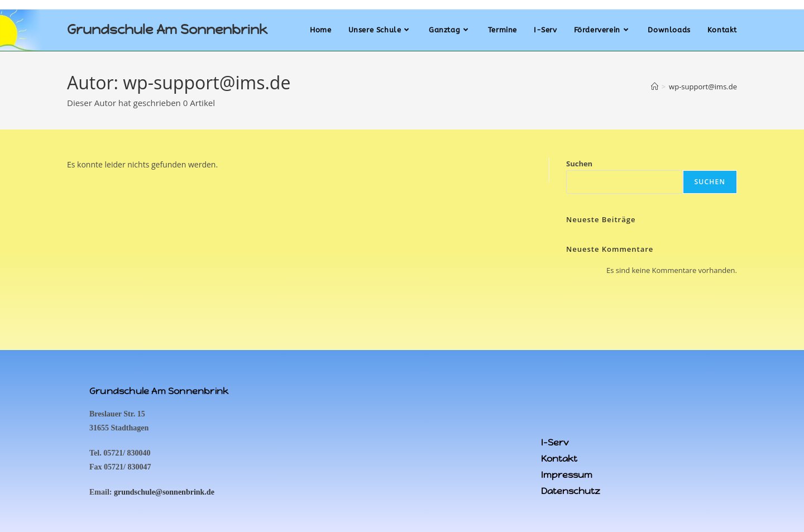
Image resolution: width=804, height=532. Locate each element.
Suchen (579, 164)
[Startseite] (655, 87)
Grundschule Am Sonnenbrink (167, 30)
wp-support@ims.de (703, 87)
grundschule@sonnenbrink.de (164, 492)
